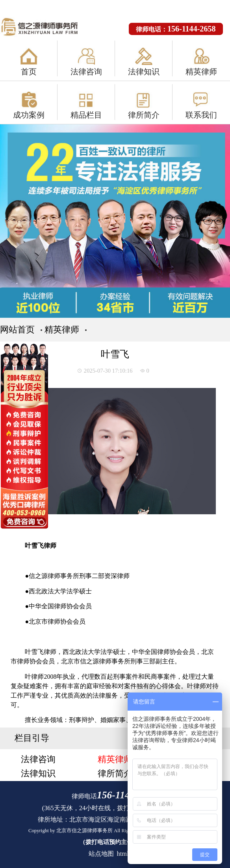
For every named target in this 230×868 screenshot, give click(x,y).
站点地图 (101, 854)
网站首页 (17, 330)
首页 (29, 72)
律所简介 (144, 115)
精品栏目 (86, 115)
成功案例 (29, 115)
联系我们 (201, 115)
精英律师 (201, 72)
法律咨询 (86, 72)
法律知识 (144, 72)
